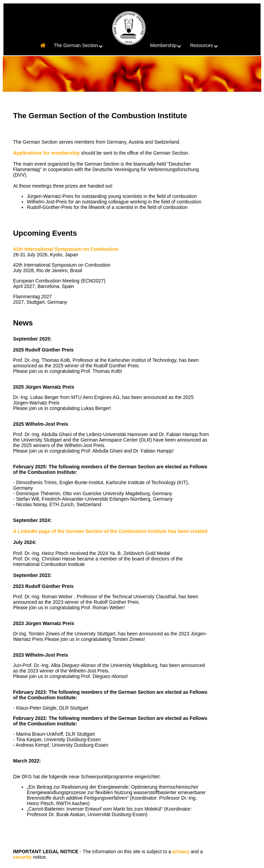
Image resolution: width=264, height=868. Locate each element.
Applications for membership (46, 153)
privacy (181, 852)
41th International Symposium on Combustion (66, 249)
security (22, 857)
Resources (206, 45)
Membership (168, 45)
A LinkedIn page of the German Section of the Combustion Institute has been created (110, 531)
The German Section (81, 45)
